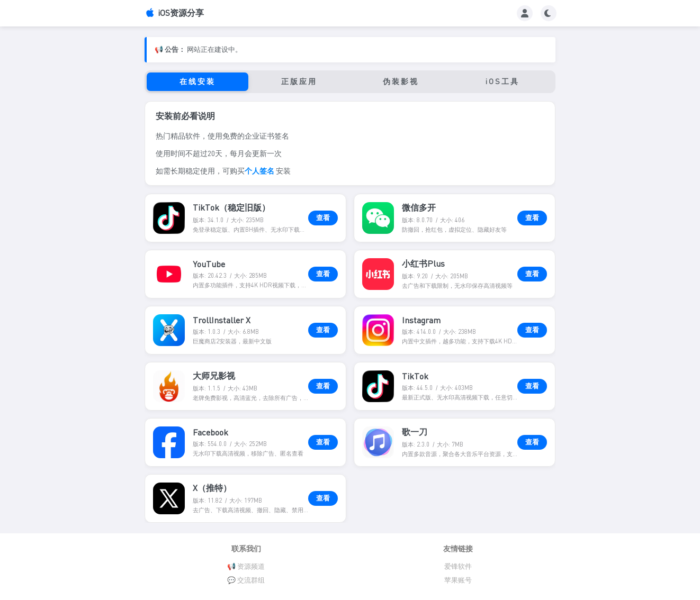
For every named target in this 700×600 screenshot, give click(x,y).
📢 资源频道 (246, 566)
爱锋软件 (458, 566)
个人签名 (259, 171)
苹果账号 (458, 580)
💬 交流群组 (246, 580)
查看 (323, 217)
